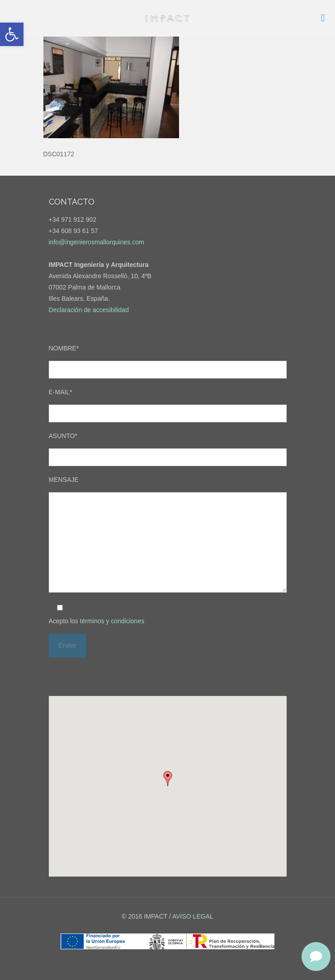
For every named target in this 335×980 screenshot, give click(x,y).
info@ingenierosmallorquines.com (97, 242)
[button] (12, 34)
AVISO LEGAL (193, 916)
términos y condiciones (112, 621)
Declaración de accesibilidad (89, 310)
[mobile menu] (323, 18)
